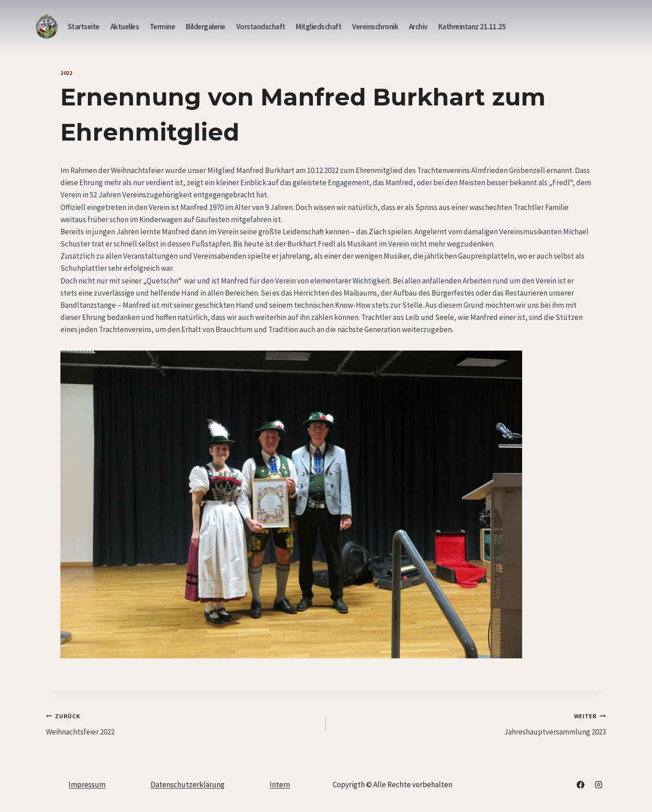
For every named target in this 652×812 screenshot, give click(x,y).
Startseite (84, 27)
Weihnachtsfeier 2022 (182, 723)
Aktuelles (125, 27)
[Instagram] (598, 785)
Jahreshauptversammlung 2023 (470, 723)
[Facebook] (581, 785)
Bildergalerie (206, 27)
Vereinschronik (375, 27)
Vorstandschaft (261, 27)
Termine (163, 27)
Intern (280, 785)
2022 (66, 73)
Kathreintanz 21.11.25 (472, 27)
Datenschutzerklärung (188, 785)
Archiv (418, 27)
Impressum (87, 785)
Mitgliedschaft (319, 27)
